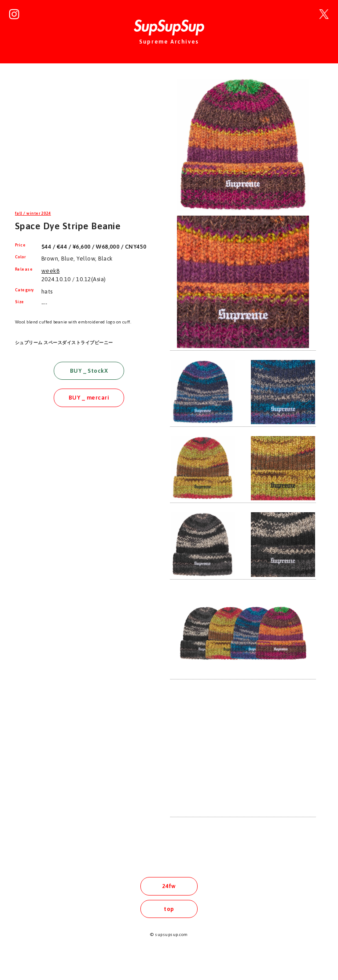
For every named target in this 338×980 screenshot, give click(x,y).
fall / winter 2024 (33, 213)
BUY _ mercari (89, 398)
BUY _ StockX (89, 371)
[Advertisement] (89, 138)
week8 (50, 271)
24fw (169, 886)
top (169, 909)
